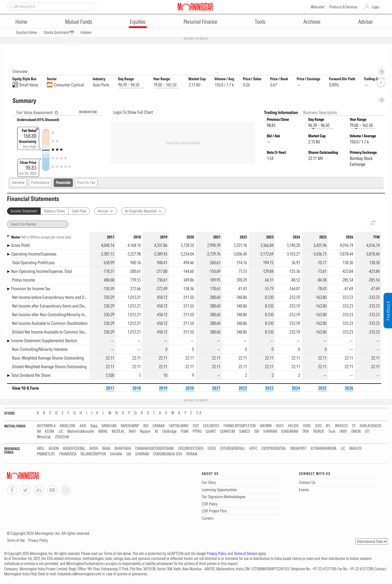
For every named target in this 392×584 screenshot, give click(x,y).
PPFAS (197, 432)
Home (21, 22)
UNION (356, 432)
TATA (306, 432)
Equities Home (27, 32)
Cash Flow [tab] (79, 211)
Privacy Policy (38, 541)
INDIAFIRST (298, 449)
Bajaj (94, 426)
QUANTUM (228, 432)
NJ (156, 432)
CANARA (159, 426)
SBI (257, 432)
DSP (196, 426)
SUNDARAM (290, 432)
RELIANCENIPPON (93, 454)
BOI (146, 426)
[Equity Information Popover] (382, 52)
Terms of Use (16, 541)
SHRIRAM (270, 432)
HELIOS (293, 426)
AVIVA (94, 449)
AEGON (54, 449)
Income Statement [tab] (24, 211)
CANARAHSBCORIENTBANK (155, 449)
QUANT (211, 432)
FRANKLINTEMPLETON (240, 426)
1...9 (199, 413)
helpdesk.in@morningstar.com (79, 574)
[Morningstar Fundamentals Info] (382, 72)
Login (376, 7)
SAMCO (245, 432)
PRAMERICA (68, 454)
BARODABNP (130, 426)
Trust (332, 432)
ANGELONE (68, 426)
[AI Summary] (56, 113)
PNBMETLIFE (46, 454)
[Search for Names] (38, 224)
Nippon (145, 432)
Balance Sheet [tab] (54, 211)
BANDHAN (109, 426)
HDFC (280, 426)
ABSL (41, 449)
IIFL (328, 426)
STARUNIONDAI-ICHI (168, 454)
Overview (18, 183)
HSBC (307, 426)
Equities (138, 22)
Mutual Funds (79, 22)
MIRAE (103, 432)
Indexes (86, 32)
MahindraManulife (81, 432)
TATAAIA (192, 454)
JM (39, 432)
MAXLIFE (356, 449)
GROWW (266, 426)
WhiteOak (44, 437)
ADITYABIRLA (46, 426)
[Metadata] (382, 100)
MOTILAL (118, 432)
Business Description (320, 113)
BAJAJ (106, 449)
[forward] (381, 83)
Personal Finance (200, 22)
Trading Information (281, 113)
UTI (367, 432)
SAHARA (116, 454)
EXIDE (212, 449)
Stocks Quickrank (59, 32)
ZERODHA (62, 437)
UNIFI (343, 432)
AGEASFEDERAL (74, 449)
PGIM (185, 432)
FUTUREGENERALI (233, 449)
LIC (61, 432)
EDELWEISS (211, 426)
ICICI (318, 426)
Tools (260, 22)
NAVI (132, 432)
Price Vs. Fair (86, 183)
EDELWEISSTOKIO (191, 449)
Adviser (366, 22)
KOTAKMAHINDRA (324, 449)
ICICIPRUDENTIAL (274, 449)
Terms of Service (245, 554)
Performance (40, 183)
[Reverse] (373, 223)
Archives (312, 22)
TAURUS (319, 432)
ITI (354, 426)
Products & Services (343, 7)
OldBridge (169, 432)
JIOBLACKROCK (370, 426)
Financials (63, 183)
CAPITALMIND (179, 426)
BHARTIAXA (123, 449)
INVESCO (341, 426)
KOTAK (50, 432)
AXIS (83, 426)
